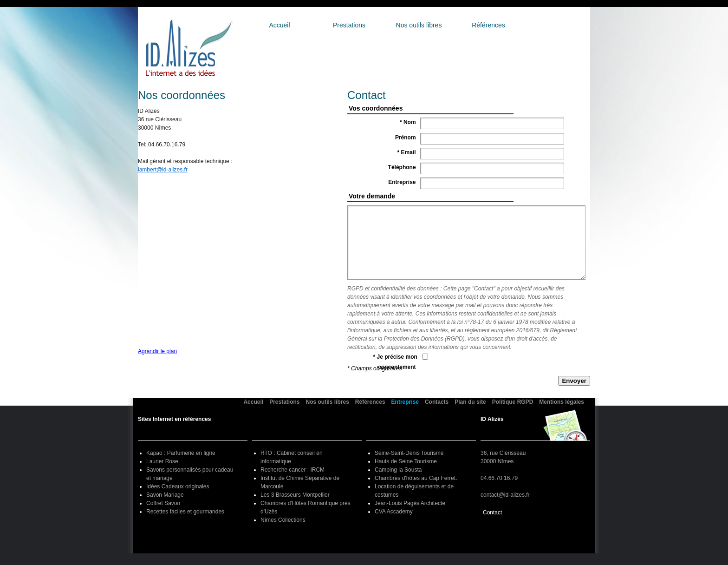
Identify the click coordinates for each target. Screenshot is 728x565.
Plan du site (470, 402)
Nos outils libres (419, 25)
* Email (407, 152)
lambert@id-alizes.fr (163, 170)
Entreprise (558, 25)
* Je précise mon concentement (395, 362)
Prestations (349, 25)
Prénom (406, 138)
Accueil (279, 25)
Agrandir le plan (157, 351)
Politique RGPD (513, 402)
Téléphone (403, 167)
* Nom (409, 122)
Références (488, 25)
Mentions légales (562, 402)
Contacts (437, 402)
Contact (492, 512)
